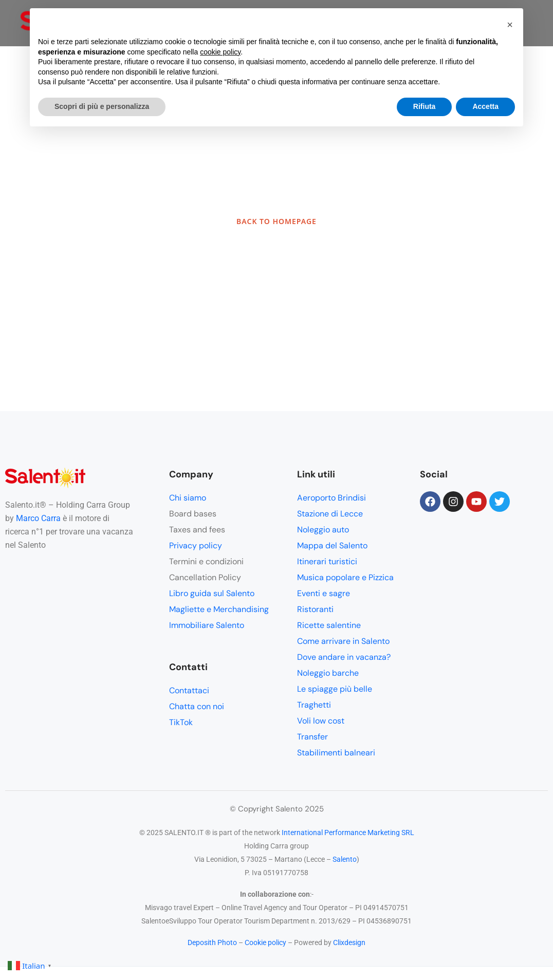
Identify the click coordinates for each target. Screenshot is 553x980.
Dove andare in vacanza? (344, 657)
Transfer (312, 737)
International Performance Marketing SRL (348, 833)
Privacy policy (196, 546)
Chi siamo (188, 498)
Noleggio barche (328, 673)
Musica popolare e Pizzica (345, 577)
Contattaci (189, 690)
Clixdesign (349, 942)
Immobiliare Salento (207, 625)
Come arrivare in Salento (343, 641)
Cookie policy (265, 942)
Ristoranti (315, 609)
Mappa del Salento (332, 546)
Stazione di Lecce (330, 514)
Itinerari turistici (327, 561)
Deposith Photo (212, 942)
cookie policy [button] (220, 52)
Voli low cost (321, 721)
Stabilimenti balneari (336, 753)
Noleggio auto (323, 530)
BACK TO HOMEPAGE (276, 221)
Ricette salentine (329, 625)
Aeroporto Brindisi (331, 498)
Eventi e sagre (324, 593)
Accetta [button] (485, 106)
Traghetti (314, 705)
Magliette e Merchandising (219, 609)
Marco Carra (38, 518)
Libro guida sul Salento (212, 593)
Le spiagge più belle (335, 689)
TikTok (181, 722)
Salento (345, 859)
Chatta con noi (197, 706)
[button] (510, 25)
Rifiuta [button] (425, 106)
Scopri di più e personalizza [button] (102, 106)
